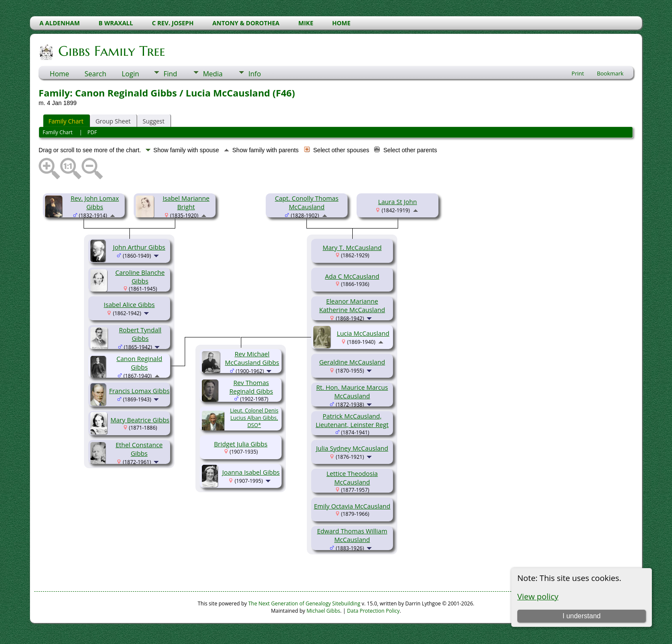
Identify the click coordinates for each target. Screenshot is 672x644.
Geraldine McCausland (352, 362)
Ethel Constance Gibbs (139, 449)
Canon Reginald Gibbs (139, 363)
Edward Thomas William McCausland (352, 535)
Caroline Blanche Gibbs (140, 277)
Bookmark (610, 73)
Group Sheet (113, 121)
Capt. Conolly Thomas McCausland (306, 202)
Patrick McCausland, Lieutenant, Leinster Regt (352, 420)
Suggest (154, 121)
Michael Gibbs (323, 611)
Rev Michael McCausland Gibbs (252, 358)
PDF (92, 132)
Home (59, 74)
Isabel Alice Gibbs (129, 304)
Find (170, 74)
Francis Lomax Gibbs (139, 391)
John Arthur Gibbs (139, 247)
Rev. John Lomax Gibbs (95, 202)
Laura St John (397, 202)
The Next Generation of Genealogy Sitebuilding (304, 603)
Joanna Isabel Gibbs (251, 472)
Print (578, 73)
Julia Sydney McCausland (352, 448)
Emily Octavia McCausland (352, 506)
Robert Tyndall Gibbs (140, 334)
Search (95, 74)
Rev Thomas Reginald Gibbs (251, 387)
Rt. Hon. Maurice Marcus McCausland (352, 391)
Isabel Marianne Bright (186, 202)
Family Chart (66, 121)
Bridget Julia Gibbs (241, 444)
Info (254, 74)
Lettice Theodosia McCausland (352, 478)
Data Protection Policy (373, 611)
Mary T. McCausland (352, 247)
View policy (538, 596)
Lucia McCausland (363, 333)
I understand (581, 616)
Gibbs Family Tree (111, 51)
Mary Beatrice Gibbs (140, 420)
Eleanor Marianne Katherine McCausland (352, 305)
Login (130, 74)
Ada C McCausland (352, 276)
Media (213, 74)
